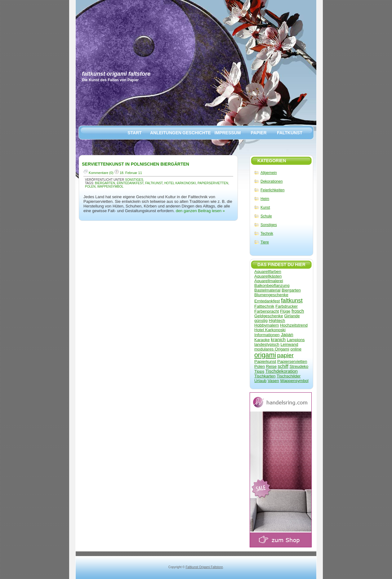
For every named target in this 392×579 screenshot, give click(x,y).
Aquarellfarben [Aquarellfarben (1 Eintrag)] (268, 272)
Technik (267, 234)
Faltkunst (290, 133)
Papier (258, 133)
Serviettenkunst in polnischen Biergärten (136, 164)
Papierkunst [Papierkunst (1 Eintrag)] (265, 361)
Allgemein (269, 173)
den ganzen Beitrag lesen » (200, 211)
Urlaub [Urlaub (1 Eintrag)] (260, 381)
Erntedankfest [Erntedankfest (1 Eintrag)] (267, 301)
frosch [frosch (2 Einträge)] (298, 311)
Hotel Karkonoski (180, 183)
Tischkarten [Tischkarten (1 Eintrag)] (265, 376)
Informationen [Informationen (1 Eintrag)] (267, 335)
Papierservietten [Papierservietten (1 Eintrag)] (292, 361)
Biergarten (105, 183)
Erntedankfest (130, 183)
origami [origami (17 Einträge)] (265, 355)
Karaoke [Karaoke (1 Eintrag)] (262, 340)
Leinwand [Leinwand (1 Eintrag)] (289, 344)
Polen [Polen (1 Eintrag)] (260, 366)
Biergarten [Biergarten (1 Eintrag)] (291, 290)
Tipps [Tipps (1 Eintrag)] (259, 371)
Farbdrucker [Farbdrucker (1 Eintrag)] (287, 306)
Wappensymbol (110, 187)
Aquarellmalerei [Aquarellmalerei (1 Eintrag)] (269, 281)
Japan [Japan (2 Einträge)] (287, 335)
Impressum (228, 133)
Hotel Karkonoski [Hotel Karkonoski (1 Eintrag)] (270, 330)
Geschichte (197, 133)
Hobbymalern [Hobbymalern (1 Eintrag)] (267, 325)
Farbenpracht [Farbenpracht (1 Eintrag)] (267, 311)
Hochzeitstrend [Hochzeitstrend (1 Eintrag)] (294, 325)
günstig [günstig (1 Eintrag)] (261, 321)
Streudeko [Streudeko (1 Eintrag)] (299, 366)
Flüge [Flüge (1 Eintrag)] (285, 311)
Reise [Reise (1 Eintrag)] (271, 366)
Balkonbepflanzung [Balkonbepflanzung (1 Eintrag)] (272, 285)
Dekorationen (272, 181)
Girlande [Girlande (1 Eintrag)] (292, 316)
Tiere (265, 242)
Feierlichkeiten (272, 190)
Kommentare (98, 173)
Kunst (265, 207)
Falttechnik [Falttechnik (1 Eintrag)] (264, 306)
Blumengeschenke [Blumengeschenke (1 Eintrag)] (271, 295)
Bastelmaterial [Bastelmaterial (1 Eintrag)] (267, 290)
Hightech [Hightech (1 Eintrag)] (277, 321)
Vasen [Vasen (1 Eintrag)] (273, 381)
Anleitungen (166, 133)
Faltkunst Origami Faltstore (116, 74)
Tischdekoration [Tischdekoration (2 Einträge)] (282, 371)
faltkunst (154, 183)
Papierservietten (213, 183)
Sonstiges (269, 225)
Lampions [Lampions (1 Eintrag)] (296, 340)
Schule (266, 216)
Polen (90, 187)
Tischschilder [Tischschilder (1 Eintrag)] (289, 376)
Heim (265, 199)
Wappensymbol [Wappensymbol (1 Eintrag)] (294, 381)
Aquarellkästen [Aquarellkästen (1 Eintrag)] (268, 276)
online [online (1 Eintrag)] (296, 349)
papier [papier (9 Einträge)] (285, 355)
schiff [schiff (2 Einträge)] (283, 366)
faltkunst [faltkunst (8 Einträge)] (292, 300)
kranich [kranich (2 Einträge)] (278, 340)
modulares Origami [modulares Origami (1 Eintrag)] (272, 349)
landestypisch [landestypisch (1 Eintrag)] (267, 344)
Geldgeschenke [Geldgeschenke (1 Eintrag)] (269, 316)
